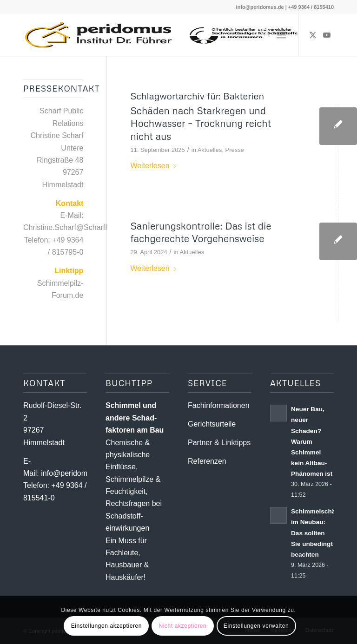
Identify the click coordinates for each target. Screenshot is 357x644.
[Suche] (261, 35)
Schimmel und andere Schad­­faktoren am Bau (135, 418)
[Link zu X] (313, 35)
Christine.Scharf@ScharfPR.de (75, 227)
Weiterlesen (153, 166)
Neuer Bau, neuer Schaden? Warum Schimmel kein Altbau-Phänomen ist (312, 441)
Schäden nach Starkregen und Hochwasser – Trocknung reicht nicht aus (201, 123)
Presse (235, 150)
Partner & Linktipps (219, 443)
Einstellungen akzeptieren (106, 626)
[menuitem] (261, 35)
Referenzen (207, 461)
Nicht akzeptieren (182, 626)
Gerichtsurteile (212, 424)
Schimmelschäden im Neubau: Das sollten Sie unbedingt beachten (319, 533)
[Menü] (281, 35)
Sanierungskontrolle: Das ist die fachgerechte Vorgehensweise (201, 232)
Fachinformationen (219, 405)
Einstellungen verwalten (256, 626)
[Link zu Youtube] (327, 35)
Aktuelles (210, 150)
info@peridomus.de (260, 7)
